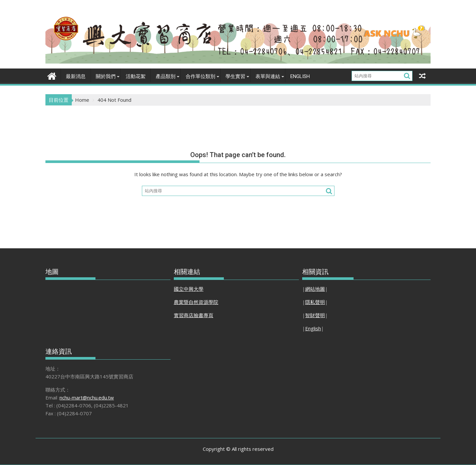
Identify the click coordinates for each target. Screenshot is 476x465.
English (300, 76)
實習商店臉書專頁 (194, 315)
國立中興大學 (189, 289)
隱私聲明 (315, 302)
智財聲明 (315, 315)
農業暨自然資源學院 (196, 302)
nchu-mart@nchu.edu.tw (87, 397)
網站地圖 (315, 289)
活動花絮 (136, 76)
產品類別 (166, 76)
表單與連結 (268, 76)
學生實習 (235, 76)
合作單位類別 (200, 76)
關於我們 (106, 76)
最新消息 (76, 76)
